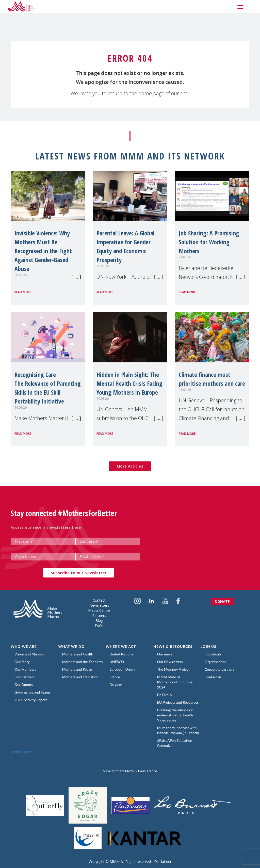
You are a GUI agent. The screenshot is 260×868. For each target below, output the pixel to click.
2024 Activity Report (31, 700)
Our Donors (24, 685)
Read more (23, 292)
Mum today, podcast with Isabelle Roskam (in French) (178, 730)
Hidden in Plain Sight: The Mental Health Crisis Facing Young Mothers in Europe (129, 383)
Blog (99, 621)
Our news (165, 654)
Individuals (213, 654)
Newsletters (99, 605)
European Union (122, 669)
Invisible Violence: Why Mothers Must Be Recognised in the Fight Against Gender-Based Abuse (43, 251)
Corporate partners (220, 669)
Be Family (165, 695)
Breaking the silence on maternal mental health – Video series (177, 715)
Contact (99, 600)
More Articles (130, 466)
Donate (222, 601)
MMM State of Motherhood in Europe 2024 (175, 682)
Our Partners (25, 677)
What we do (71, 646)
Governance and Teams (32, 692)
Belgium (116, 685)
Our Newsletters (170, 662)
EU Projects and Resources (178, 702)
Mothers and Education (80, 677)
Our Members (25, 669)
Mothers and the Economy (83, 662)
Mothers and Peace (77, 669)
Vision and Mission (29, 654)
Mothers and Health (78, 654)
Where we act (121, 646)
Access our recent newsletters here (46, 527)
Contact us (213, 677)
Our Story (22, 662)
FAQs (99, 626)
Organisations (215, 662)
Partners (99, 615)
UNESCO (117, 662)
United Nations (121, 654)
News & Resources (173, 646)
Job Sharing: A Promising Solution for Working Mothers (209, 242)
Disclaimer (163, 862)
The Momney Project (173, 669)
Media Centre (99, 610)
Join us (209, 646)
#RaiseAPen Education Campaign (175, 743)
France (115, 677)
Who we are (24, 646)
